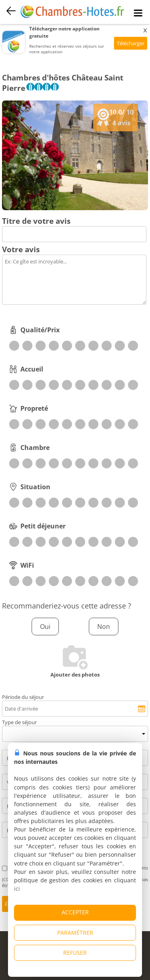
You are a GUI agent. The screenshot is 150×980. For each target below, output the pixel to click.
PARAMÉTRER (75, 933)
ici (17, 889)
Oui (45, 627)
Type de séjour (19, 722)
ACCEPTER (75, 912)
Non (104, 627)
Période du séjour (23, 697)
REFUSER (75, 953)
